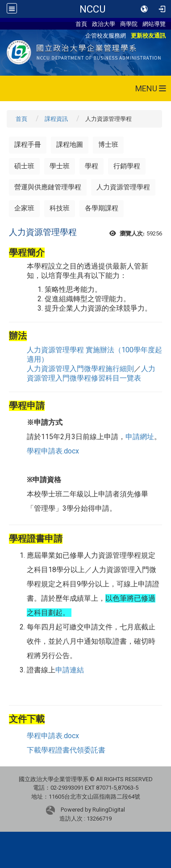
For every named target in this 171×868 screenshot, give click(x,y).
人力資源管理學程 (123, 187)
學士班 (60, 166)
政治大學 (104, 24)
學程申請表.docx (53, 451)
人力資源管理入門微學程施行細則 (80, 369)
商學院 (129, 24)
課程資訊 (56, 119)
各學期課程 (102, 208)
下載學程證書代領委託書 (66, 750)
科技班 (60, 208)
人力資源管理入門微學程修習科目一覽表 (91, 373)
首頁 (81, 24)
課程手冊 (28, 145)
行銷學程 (127, 166)
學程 (92, 166)
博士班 (108, 145)
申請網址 (140, 437)
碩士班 (24, 166)
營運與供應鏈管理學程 (48, 187)
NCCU (92, 9)
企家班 (24, 208)
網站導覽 (154, 24)
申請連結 (70, 670)
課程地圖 (70, 145)
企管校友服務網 (106, 35)
